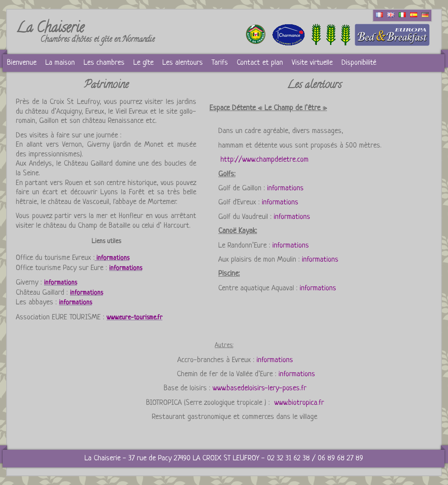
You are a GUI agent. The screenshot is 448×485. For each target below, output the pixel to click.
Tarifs (220, 63)
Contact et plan (260, 63)
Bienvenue (22, 63)
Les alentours (183, 63)
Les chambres (104, 63)
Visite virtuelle (312, 63)
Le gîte (143, 63)
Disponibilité (359, 63)
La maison (60, 63)
